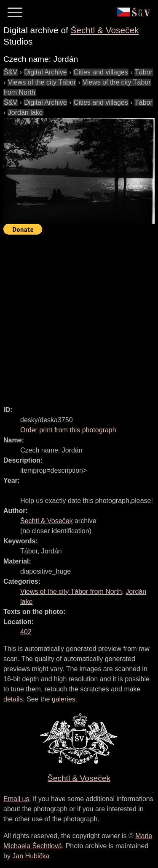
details (13, 699)
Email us (16, 799)
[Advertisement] (79, 316)
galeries (64, 699)
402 (26, 632)
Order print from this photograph (68, 430)
